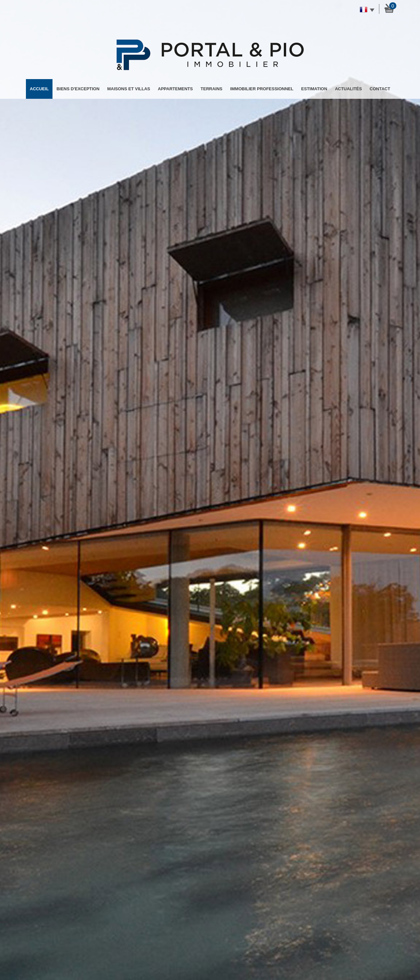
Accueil (39, 89)
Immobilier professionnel (262, 89)
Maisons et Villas (129, 89)
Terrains (211, 89)
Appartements (175, 89)
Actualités (348, 89)
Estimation (314, 89)
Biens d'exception (78, 89)
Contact (380, 89)
